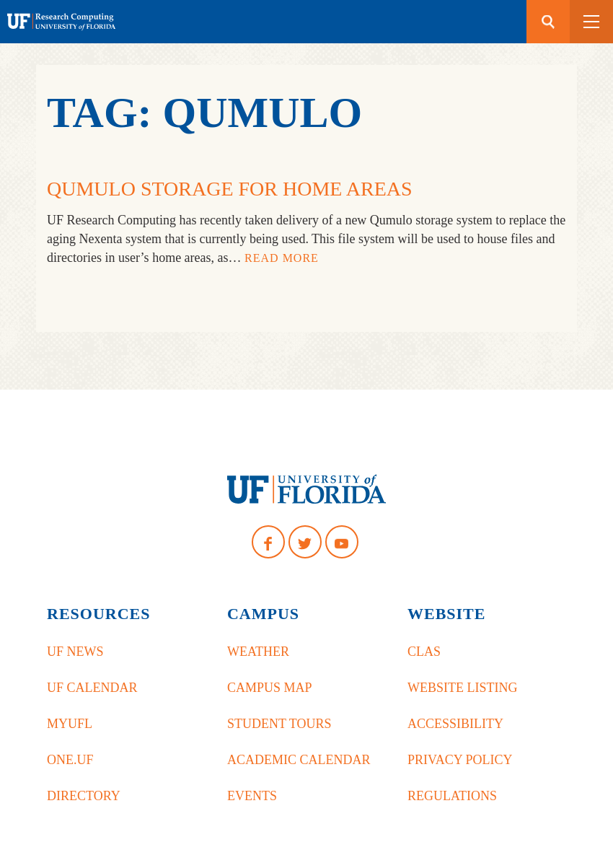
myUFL (70, 724)
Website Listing (462, 688)
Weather (258, 652)
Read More (282, 258)
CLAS (424, 652)
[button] (591, 22)
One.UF (70, 760)
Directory (84, 796)
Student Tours (279, 724)
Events (252, 796)
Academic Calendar (299, 760)
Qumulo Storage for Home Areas (230, 189)
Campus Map (270, 688)
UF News (75, 652)
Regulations (452, 796)
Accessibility (455, 724)
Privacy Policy (460, 760)
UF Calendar (92, 688)
